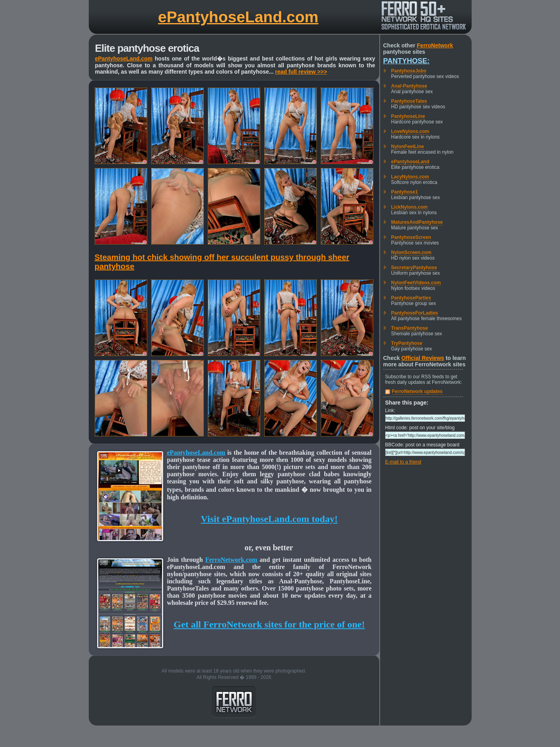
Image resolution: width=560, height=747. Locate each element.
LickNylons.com (410, 207)
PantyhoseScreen (411, 237)
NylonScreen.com (411, 252)
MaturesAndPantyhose (417, 222)
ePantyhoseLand (410, 162)
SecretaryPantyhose (414, 268)
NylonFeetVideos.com (416, 283)
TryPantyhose (407, 343)
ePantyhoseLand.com (238, 17)
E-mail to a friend (403, 462)
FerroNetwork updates (417, 391)
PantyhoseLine (408, 116)
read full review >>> (301, 72)
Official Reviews (422, 358)
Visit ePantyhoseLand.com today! (269, 519)
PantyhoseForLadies (415, 313)
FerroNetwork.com (231, 560)
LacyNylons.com (410, 177)
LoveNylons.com (410, 131)
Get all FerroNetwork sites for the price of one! (269, 624)
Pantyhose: (407, 61)
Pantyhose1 (405, 192)
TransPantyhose (410, 328)
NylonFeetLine (408, 147)
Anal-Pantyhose (409, 86)
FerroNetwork (435, 45)
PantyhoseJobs (409, 71)
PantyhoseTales (409, 101)
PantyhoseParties (411, 298)
